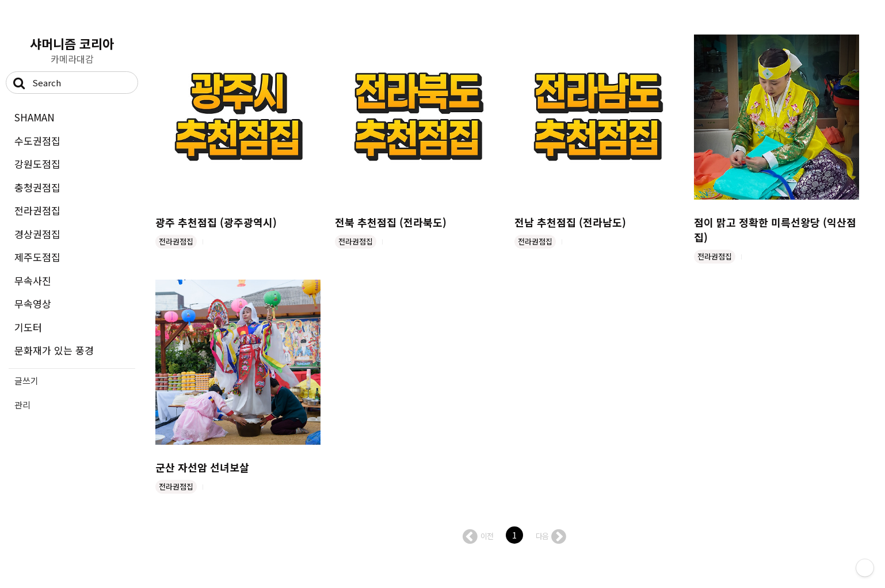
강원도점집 (37, 164)
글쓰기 (26, 381)
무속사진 (33, 280)
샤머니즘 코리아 (72, 43)
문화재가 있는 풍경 (54, 350)
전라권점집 (37, 210)
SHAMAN (35, 117)
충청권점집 (37, 187)
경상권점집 (37, 234)
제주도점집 (37, 257)
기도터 (28, 327)
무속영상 (33, 303)
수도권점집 (37, 141)
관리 (22, 405)
